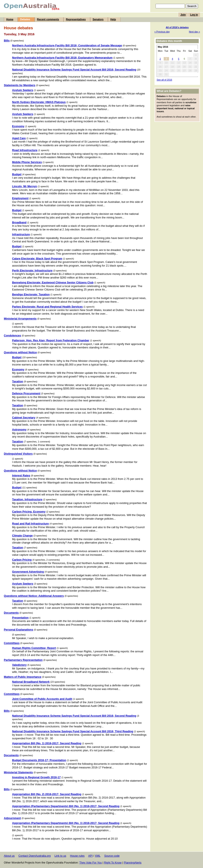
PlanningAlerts (133, 863)
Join (183, 15)
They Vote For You (90, 863)
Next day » (194, 32)
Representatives (76, 19)
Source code (112, 856)
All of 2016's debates (177, 27)
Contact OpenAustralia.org (35, 856)
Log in (194, 15)
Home (10, 19)
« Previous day (162, 32)
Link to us (60, 856)
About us (9, 856)
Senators (98, 19)
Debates (25, 19)
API (90, 856)
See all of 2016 (164, 80)
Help (113, 19)
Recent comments (48, 19)
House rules (77, 856)
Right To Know (113, 863)
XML (98, 856)
